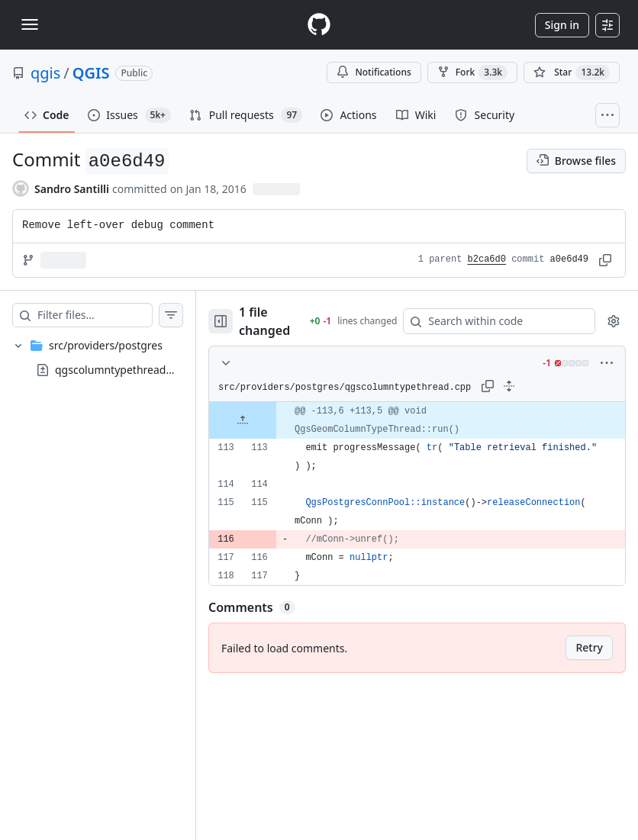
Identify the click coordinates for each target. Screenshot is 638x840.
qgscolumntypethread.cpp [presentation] (121, 370)
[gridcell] (432, 420)
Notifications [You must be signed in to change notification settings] (374, 72)
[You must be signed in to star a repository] (572, 72)
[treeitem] (113, 358)
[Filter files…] (110, 315)
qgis (45, 73)
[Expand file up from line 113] (273, 420)
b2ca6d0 (487, 259)
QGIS (91, 73)
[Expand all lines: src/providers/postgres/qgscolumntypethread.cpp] (540, 386)
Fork (472, 72)
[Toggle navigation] (30, 24)
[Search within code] (502, 321)
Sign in (562, 25)
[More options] (607, 363)
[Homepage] (319, 25)
